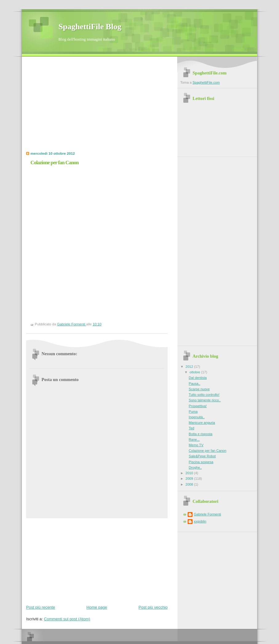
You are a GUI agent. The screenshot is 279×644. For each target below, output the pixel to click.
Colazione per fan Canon (208, 451)
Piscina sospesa (201, 462)
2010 (190, 473)
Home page (97, 607)
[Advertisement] (78, 106)
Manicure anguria (202, 423)
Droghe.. (195, 467)
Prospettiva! (198, 406)
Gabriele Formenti (207, 514)
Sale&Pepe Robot (202, 456)
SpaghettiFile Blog (90, 27)
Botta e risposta (201, 434)
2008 (190, 484)
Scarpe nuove (199, 389)
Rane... (194, 439)
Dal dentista (198, 378)
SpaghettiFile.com (206, 82)
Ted (192, 428)
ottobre (195, 372)
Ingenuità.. (197, 417)
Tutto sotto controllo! (204, 395)
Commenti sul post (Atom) (67, 619)
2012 (190, 367)
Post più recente (41, 607)
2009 (190, 479)
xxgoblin (200, 521)
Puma (193, 411)
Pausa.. (195, 384)
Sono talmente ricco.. (205, 400)
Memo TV (196, 445)
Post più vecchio (153, 607)
